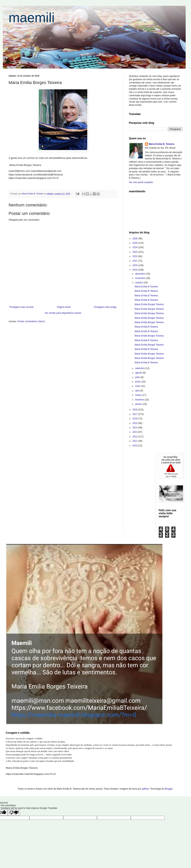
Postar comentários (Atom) (31, 321)
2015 (135, 423)
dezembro (141, 274)
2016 (135, 419)
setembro (140, 368)
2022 (135, 256)
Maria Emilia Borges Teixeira (149, 304)
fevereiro (140, 400)
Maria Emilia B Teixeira (146, 287)
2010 (135, 446)
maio (138, 386)
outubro (139, 283)
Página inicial (64, 307)
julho (138, 377)
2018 (135, 410)
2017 (135, 414)
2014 (135, 428)
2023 (135, 252)
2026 (135, 239)
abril (138, 391)
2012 (135, 437)
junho (138, 382)
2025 (135, 243)
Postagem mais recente (22, 307)
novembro (141, 278)
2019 (135, 270)
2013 (135, 432)
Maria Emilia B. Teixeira (161, 144)
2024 (135, 247)
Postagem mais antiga (105, 307)
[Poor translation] (14, 813)
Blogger (169, 789)
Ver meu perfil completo (141, 182)
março (139, 395)
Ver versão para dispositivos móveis (63, 313)
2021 (135, 261)
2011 (135, 441)
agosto (139, 373)
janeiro (139, 404)
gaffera (145, 789)
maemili (32, 18)
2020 (135, 265)
